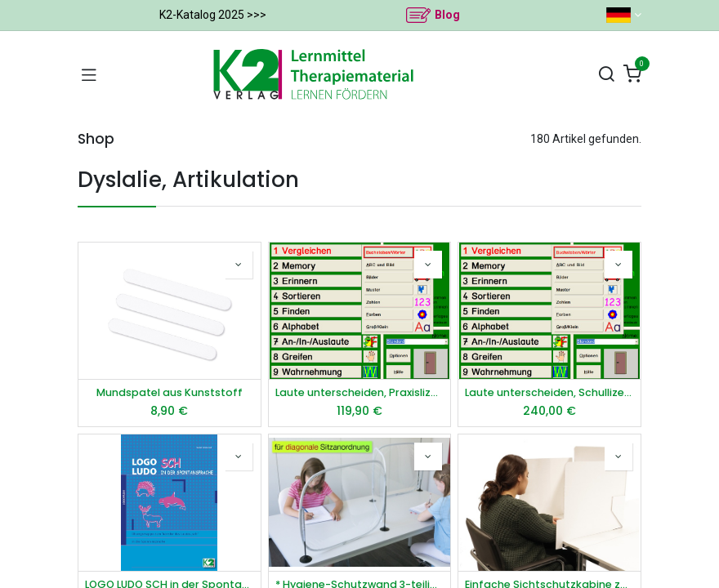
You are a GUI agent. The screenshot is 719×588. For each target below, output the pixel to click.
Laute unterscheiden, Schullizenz (549, 392)
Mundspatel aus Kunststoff (170, 392)
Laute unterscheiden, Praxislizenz (360, 392)
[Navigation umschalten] (89, 74)
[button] (239, 265)
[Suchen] (606, 75)
